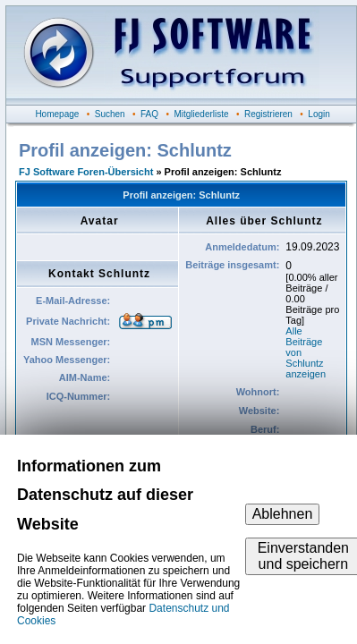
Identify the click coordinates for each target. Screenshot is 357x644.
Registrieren (268, 114)
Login (319, 114)
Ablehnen (283, 514)
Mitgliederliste (201, 114)
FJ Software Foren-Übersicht (86, 172)
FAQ (149, 114)
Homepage (57, 114)
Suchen (110, 114)
